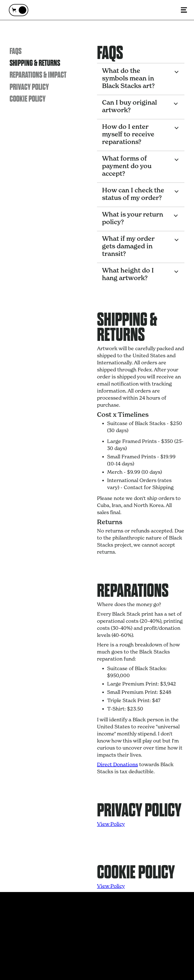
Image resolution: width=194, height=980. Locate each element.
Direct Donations (117, 764)
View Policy (111, 824)
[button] (19, 10)
